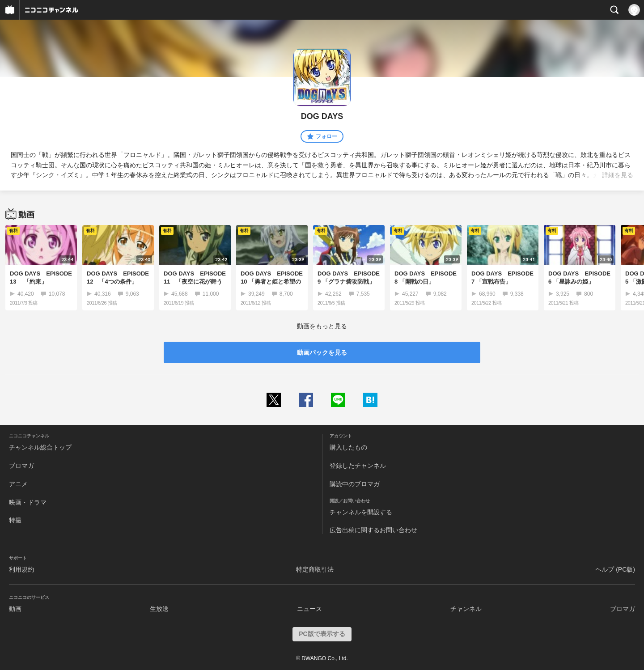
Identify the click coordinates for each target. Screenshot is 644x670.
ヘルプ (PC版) (615, 569)
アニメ (18, 484)
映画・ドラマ (28, 502)
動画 (15, 609)
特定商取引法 (315, 569)
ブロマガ (21, 466)
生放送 (159, 609)
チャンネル (466, 609)
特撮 (15, 520)
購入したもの (348, 447)
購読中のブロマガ (355, 484)
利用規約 (21, 569)
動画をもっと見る (322, 326)
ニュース (309, 609)
